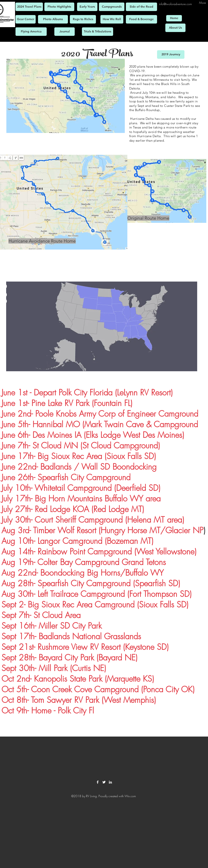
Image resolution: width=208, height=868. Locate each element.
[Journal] (65, 32)
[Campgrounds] (112, 7)
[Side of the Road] (141, 7)
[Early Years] (87, 7)
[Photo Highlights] (59, 7)
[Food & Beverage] (141, 19)
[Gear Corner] (26, 19)
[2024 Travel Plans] (29, 7)
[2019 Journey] (171, 54)
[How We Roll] (112, 19)
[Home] (174, 18)
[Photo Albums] (53, 19)
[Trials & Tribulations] (98, 32)
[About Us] (175, 28)
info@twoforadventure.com (175, 4)
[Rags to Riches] (83, 19)
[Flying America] (31, 32)
